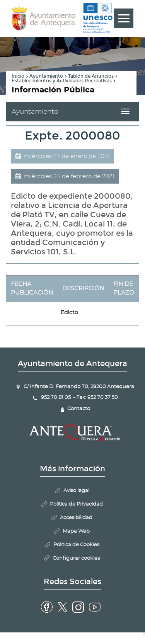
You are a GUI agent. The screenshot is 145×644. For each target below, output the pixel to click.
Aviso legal (76, 491)
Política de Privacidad (76, 504)
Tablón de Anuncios (91, 76)
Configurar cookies (76, 558)
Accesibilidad (76, 518)
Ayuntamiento (46, 76)
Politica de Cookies (76, 545)
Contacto (79, 409)
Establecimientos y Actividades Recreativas (62, 81)
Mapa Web (76, 531)
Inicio (18, 76)
